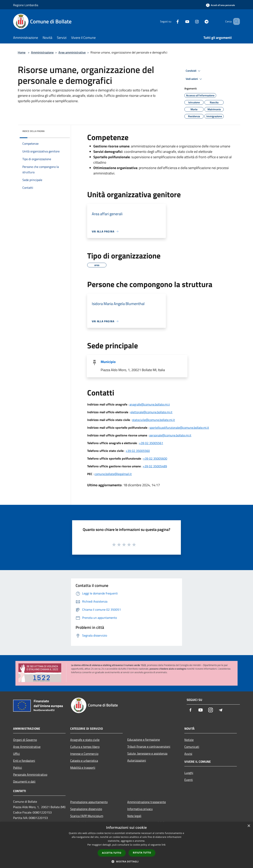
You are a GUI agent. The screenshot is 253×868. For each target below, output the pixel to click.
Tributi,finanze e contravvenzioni (149, 746)
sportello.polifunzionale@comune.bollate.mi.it (179, 428)
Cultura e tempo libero (85, 747)
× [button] (249, 826)
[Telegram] (201, 21)
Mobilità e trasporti (83, 768)
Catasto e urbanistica (84, 761)
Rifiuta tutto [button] (142, 853)
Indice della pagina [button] (33, 131)
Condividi (194, 71)
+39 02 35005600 (155, 458)
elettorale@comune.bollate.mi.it (151, 412)
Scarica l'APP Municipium (87, 816)
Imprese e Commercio (84, 754)
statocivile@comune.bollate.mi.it (153, 420)
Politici (18, 768)
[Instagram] (191, 21)
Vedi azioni (194, 79)
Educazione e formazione (144, 740)
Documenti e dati (24, 781)
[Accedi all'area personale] (220, 5)
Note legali (134, 816)
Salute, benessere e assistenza (147, 753)
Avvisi (188, 754)
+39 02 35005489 (155, 466)
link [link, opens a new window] (164, 845)
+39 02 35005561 (151, 443)
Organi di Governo (25, 740)
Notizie (189, 740)
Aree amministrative (72, 52)
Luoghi (189, 773)
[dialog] (126, 845)
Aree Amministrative (27, 747)
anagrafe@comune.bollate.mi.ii (150, 404)
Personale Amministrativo (30, 774)
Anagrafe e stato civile (85, 740)
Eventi (189, 780)
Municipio (108, 362)
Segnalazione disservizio (86, 809)
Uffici (16, 754)
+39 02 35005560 (138, 451)
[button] (126, 861)
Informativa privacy (140, 809)
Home (22, 52)
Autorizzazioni (137, 760)
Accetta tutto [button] (112, 853)
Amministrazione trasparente (147, 802)
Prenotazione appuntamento (89, 802)
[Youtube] (182, 21)
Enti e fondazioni (24, 761)
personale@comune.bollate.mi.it (170, 435)
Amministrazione (42, 52)
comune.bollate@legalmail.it (113, 474)
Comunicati (192, 747)
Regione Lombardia (26, 5)
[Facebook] (172, 21)
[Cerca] (235, 21)
